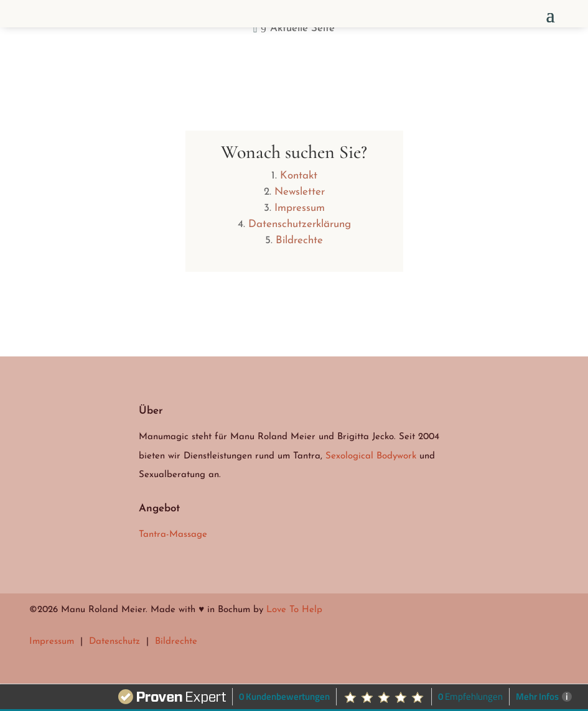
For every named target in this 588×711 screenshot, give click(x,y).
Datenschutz (114, 642)
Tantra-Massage (173, 535)
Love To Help (294, 610)
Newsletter (300, 192)
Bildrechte (299, 240)
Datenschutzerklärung (300, 224)
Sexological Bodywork (371, 456)
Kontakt (299, 176)
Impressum (300, 208)
